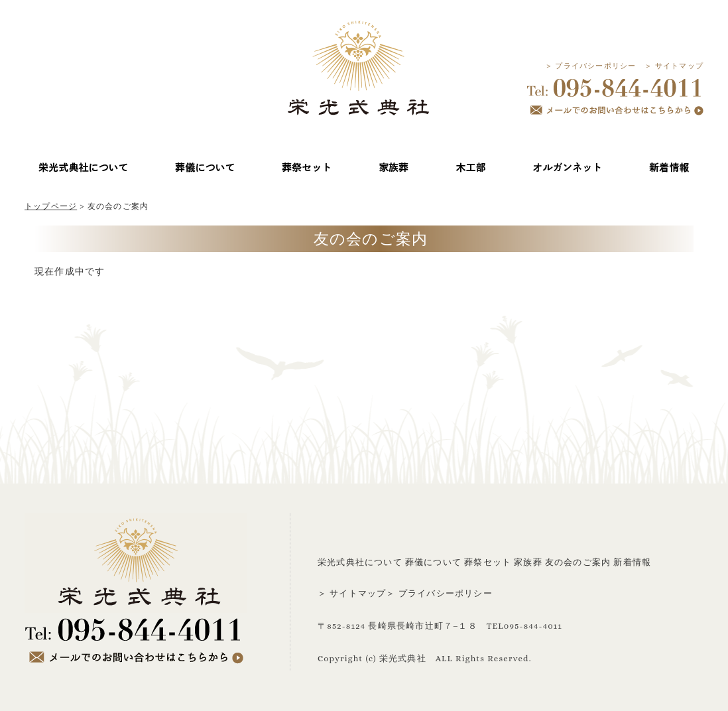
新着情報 (632, 562)
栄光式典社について (360, 562)
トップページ (51, 206)
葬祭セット (488, 562)
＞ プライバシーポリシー (591, 66)
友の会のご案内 (578, 562)
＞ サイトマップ (674, 66)
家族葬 (528, 562)
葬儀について (433, 562)
